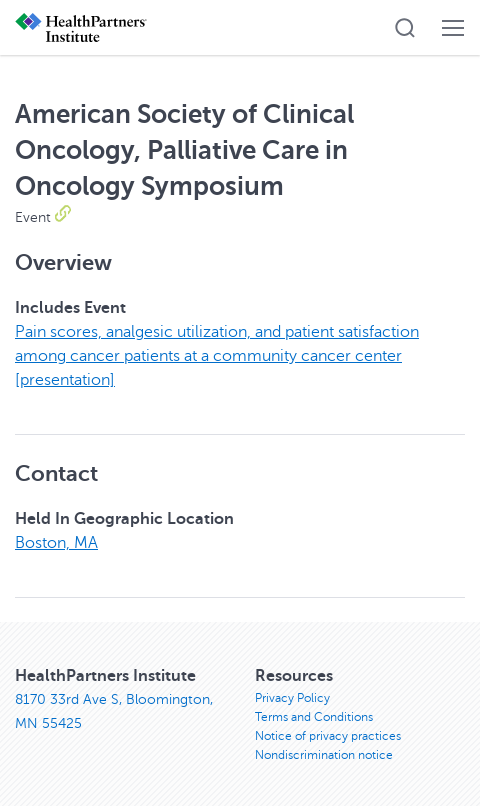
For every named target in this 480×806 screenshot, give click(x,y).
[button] (405, 28)
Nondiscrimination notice (324, 755)
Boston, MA (56, 543)
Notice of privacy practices (328, 736)
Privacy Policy (292, 698)
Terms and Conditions (314, 717)
